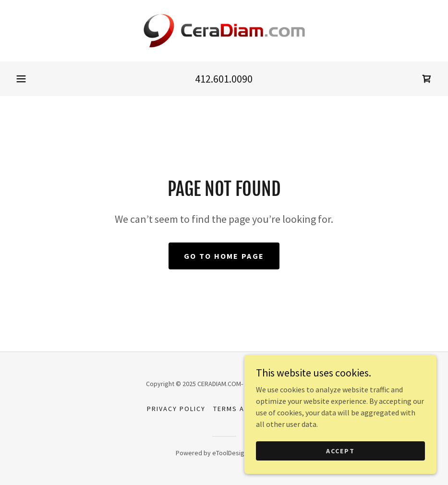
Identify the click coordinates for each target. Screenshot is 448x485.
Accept (340, 450)
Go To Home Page (224, 256)
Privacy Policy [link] (176, 409)
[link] (224, 31)
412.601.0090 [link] (224, 79)
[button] (21, 79)
